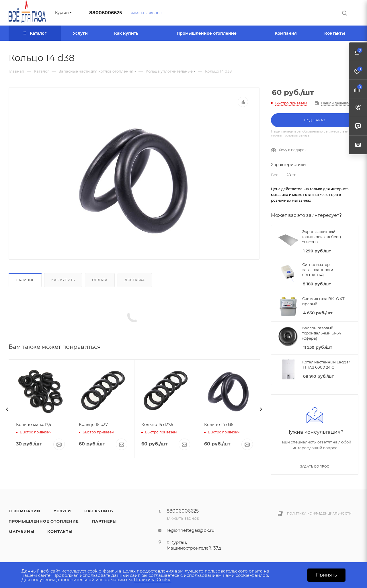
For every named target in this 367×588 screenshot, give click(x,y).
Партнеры (104, 521)
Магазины (21, 531)
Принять (326, 575)
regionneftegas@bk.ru (191, 530)
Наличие (25, 280)
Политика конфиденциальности (319, 514)
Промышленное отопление (44, 521)
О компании (25, 511)
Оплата (100, 280)
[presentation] (7, 409)
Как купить (63, 280)
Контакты (60, 531)
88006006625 (106, 13)
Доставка (135, 280)
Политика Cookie (153, 580)
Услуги (62, 511)
